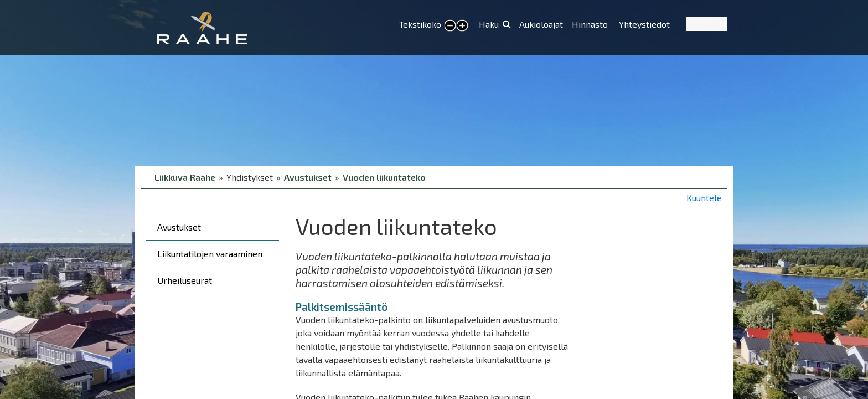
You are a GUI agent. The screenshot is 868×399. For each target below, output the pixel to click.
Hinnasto (591, 24)
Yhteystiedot (644, 24)
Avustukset (308, 177)
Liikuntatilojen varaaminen (210, 254)
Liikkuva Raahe (185, 177)
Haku (489, 24)
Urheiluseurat (185, 280)
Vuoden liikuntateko (384, 177)
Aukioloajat (541, 24)
